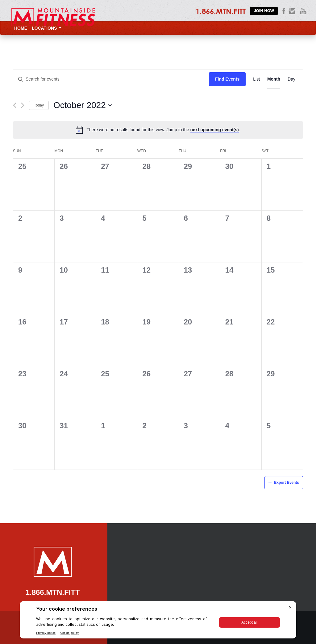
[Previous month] (15, 105)
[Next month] (23, 105)
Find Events (227, 79)
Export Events (287, 483)
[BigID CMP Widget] (158, 621)
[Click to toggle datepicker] (83, 105)
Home (21, 28)
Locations (47, 28)
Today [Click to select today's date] (39, 105)
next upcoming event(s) (215, 130)
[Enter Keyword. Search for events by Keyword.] (111, 79)
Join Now (264, 11)
